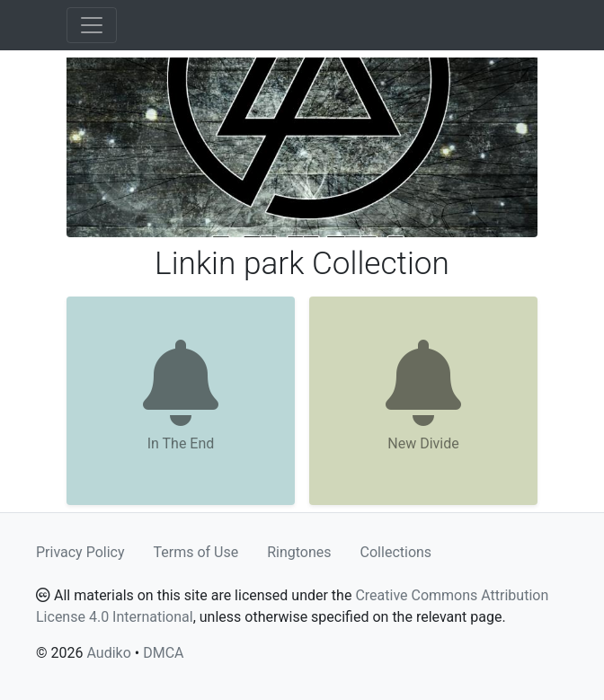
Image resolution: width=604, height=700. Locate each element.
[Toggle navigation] (92, 25)
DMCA (163, 653)
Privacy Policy (80, 552)
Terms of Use (196, 552)
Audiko (108, 653)
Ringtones (299, 552)
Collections (396, 552)
